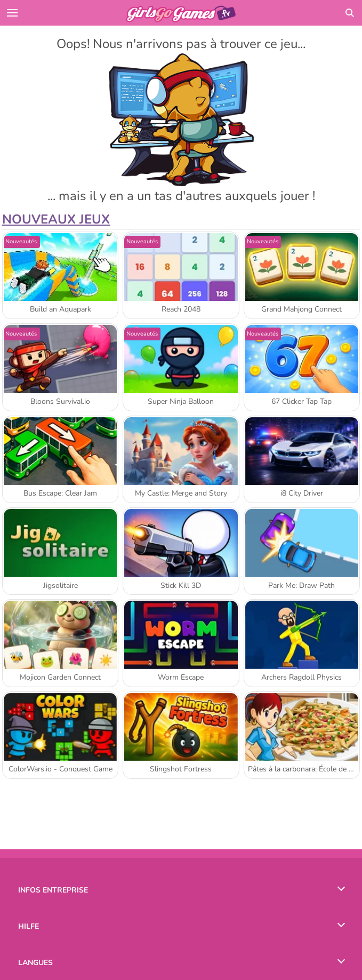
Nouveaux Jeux (56, 219)
